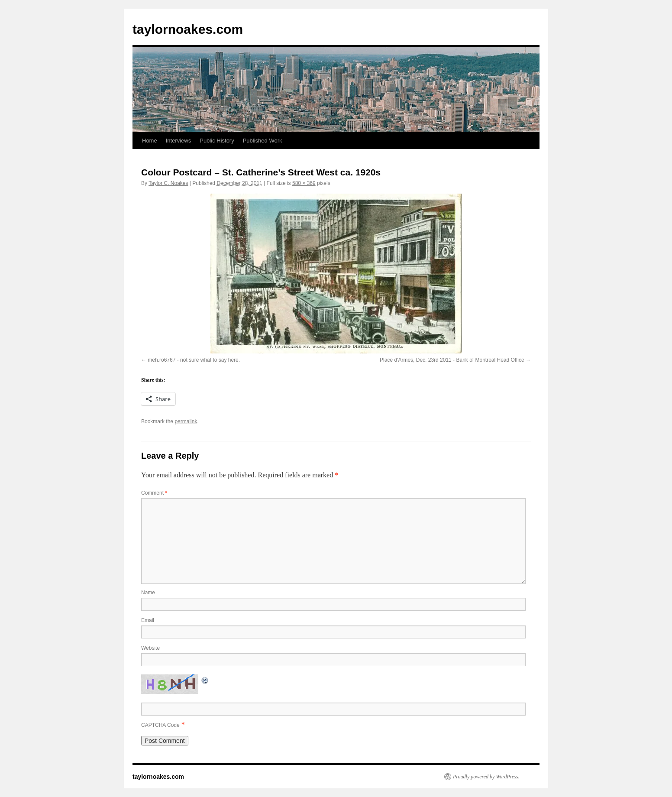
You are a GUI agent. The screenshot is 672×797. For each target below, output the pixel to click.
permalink (186, 421)
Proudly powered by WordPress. (486, 777)
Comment (154, 493)
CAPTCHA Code (160, 725)
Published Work (263, 141)
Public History (217, 141)
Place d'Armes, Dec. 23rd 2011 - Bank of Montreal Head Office (452, 360)
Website (150, 648)
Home (150, 141)
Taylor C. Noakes (168, 183)
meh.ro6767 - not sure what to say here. (194, 360)
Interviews (179, 141)
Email (148, 620)
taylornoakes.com (188, 29)
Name (148, 593)
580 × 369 (304, 183)
